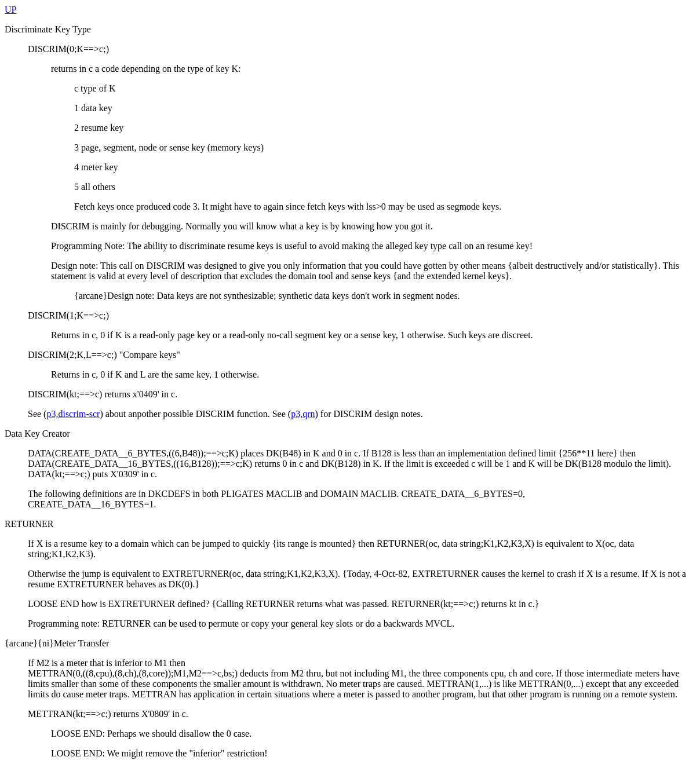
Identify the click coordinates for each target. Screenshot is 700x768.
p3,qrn (303, 414)
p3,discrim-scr (73, 414)
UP (10, 10)
